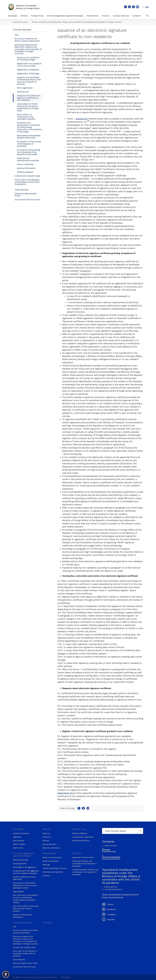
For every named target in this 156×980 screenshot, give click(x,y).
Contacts (136, 16)
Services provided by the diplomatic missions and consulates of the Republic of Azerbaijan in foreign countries (77, 22)
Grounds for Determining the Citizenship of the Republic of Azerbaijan (29, 152)
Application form (66, 793)
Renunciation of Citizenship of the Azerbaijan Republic (26, 117)
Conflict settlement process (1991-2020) (24, 878)
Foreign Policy (37, 16)
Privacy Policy (66, 977)
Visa (16, 35)
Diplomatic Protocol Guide (83, 857)
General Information (21, 833)
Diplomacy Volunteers (51, 848)
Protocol (106, 16)
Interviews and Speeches (53, 872)
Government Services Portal (28, 200)
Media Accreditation (51, 861)
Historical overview (21, 860)
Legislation (17, 837)
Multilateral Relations (81, 841)
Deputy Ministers (49, 844)
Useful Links (18, 848)
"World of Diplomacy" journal (54, 868)
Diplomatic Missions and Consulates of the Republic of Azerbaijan (84, 864)
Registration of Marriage (28, 74)
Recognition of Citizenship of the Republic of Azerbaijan (29, 144)
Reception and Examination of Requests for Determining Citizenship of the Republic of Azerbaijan (29, 127)
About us (46, 833)
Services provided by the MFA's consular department (27, 40)
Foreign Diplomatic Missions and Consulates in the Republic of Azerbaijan (85, 872)
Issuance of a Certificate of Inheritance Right (28, 59)
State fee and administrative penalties (28, 159)
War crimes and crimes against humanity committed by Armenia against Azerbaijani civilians (25, 899)
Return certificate (25, 164)
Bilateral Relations (80, 833)
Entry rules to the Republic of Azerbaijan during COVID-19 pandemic (28, 182)
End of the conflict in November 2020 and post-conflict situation (26, 909)
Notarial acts (23, 92)
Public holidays (19, 844)
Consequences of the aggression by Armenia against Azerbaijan (26, 872)
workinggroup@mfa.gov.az (112, 889)
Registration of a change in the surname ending (29, 65)
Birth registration (25, 88)
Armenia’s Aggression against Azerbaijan (65, 16)
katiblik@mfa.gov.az (109, 851)
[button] (6, 974)
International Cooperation (83, 837)
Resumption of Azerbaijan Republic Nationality (29, 137)
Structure (47, 837)
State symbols (19, 841)
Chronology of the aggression (25, 867)
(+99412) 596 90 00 (109, 846)
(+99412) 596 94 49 (109, 887)
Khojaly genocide (20, 864)
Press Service (92, 16)
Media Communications (52, 857)
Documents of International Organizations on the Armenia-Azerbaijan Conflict (25, 885)
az (144, 7)
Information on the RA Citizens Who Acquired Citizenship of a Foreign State (28, 107)
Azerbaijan (12, 16)
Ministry (24, 16)
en (147, 7)
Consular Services (121, 16)
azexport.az (82, 119)
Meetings (46, 865)
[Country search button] (141, 831)
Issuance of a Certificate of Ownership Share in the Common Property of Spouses (29, 81)
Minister (46, 841)
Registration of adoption (28, 70)
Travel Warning (21, 190)
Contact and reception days (27, 176)
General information (26, 168)
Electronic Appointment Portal (26, 195)
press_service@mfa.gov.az (111, 859)
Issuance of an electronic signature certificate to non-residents (29, 98)
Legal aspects (18, 891)
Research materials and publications (22, 916)
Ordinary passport (25, 172)
